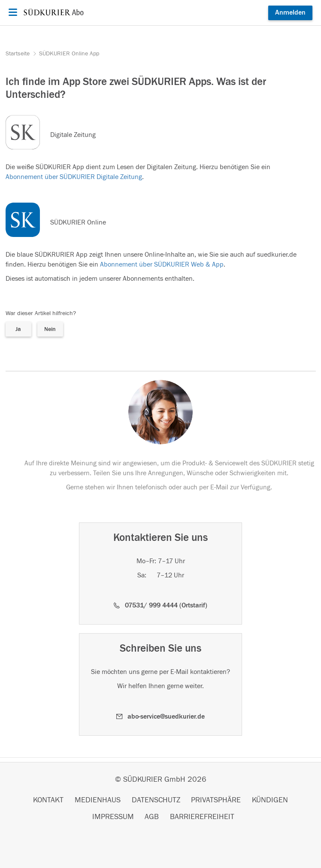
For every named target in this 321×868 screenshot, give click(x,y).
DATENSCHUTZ (156, 800)
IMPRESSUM (113, 817)
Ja (18, 329)
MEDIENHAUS (98, 800)
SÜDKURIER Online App (69, 54)
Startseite (18, 54)
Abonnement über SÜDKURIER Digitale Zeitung (74, 177)
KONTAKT (48, 800)
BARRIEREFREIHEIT (202, 817)
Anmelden (290, 12)
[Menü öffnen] (12, 12)
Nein (50, 329)
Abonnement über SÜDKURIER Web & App (162, 264)
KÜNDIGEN (270, 800)
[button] (160, 605)
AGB (152, 817)
